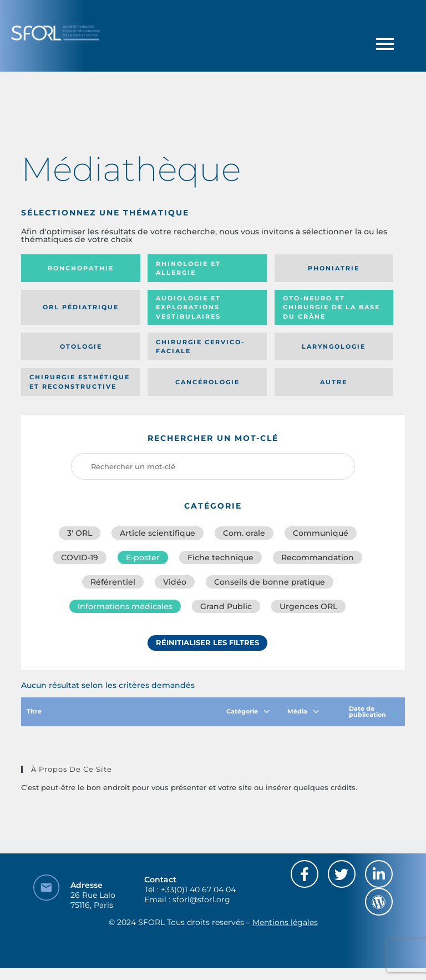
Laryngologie (334, 346)
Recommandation (318, 557)
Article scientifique (158, 533)
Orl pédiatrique (81, 307)
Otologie (81, 346)
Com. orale (244, 533)
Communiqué (321, 533)
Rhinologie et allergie (188, 268)
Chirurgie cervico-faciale (200, 347)
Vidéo (175, 582)
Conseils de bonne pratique (270, 582)
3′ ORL (80, 533)
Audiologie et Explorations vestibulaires (188, 307)
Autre (334, 382)
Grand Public (226, 606)
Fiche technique (220, 557)
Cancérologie (207, 382)
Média (303, 711)
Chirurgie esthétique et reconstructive (80, 382)
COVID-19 (80, 557)
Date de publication (373, 712)
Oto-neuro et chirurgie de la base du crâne (331, 307)
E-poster (143, 557)
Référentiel (113, 582)
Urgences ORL (308, 606)
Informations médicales (125, 606)
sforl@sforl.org (201, 899)
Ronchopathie (81, 268)
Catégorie (248, 711)
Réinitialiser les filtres (207, 642)
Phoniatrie (334, 268)
